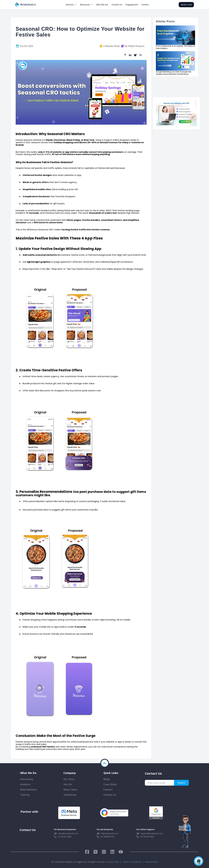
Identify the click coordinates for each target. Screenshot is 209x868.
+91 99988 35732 (107, 837)
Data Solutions (29, 790)
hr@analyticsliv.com (109, 833)
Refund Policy (151, 862)
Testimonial (70, 795)
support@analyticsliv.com (152, 833)
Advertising (27, 779)
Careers (145, 5)
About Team (70, 790)
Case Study (110, 784)
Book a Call (186, 5)
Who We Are (102, 5)
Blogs (107, 779)
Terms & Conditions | (134, 862)
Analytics (25, 784)
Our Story (69, 779)
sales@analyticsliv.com (68, 833)
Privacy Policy (113, 862)
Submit (181, 783)
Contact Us (117, 5)
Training (25, 795)
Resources (86, 5)
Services (71, 5)
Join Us (68, 784)
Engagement (132, 5)
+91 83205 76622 (65, 837)
